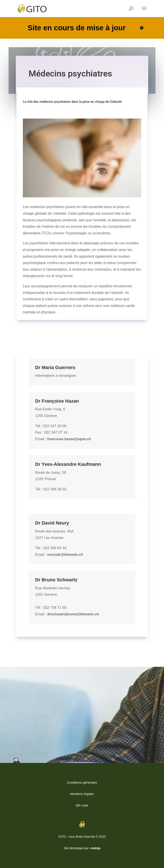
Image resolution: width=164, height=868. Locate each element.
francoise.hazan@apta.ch (69, 439)
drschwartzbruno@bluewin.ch (73, 614)
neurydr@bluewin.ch (65, 555)
